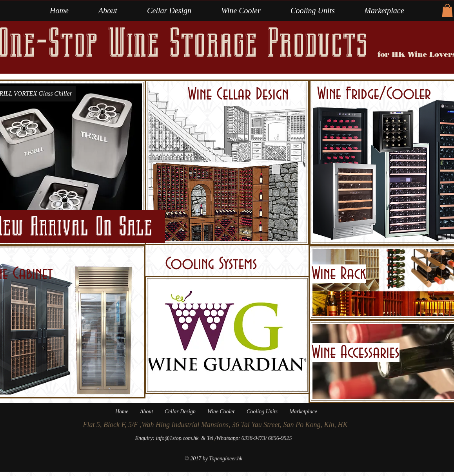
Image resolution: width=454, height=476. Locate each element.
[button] (241, 11)
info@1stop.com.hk (177, 438)
